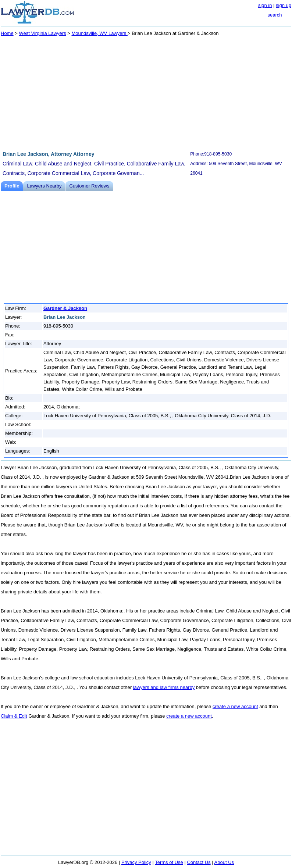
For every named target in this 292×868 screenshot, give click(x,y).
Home (7, 33)
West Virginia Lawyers (43, 33)
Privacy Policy (136, 862)
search (275, 15)
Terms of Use (169, 862)
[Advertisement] (146, 95)
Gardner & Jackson (65, 308)
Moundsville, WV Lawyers (99, 33)
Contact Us (199, 862)
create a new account (235, 706)
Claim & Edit (14, 716)
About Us (224, 862)
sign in (265, 5)
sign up (284, 5)
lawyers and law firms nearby (164, 687)
